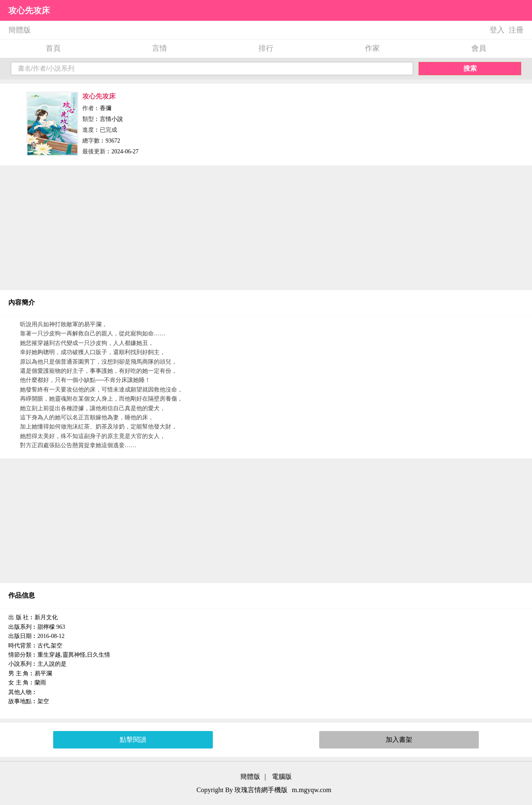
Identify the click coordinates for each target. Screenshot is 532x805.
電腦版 (282, 777)
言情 (160, 48)
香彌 (106, 108)
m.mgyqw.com (312, 790)
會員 (479, 48)
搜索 (470, 68)
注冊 (516, 30)
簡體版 (20, 30)
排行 (266, 48)
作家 (372, 48)
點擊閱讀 (133, 740)
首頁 (53, 48)
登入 (497, 30)
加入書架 (399, 740)
